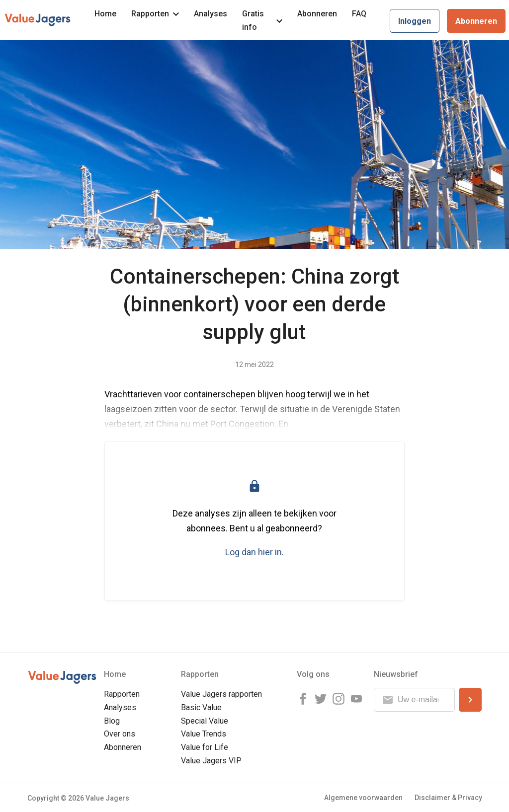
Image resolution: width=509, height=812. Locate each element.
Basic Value (201, 707)
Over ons (120, 734)
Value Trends (204, 734)
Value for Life (205, 747)
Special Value (205, 721)
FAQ (359, 14)
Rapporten (155, 14)
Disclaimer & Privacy (448, 798)
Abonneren (317, 14)
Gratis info (262, 20)
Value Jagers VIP (211, 761)
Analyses (211, 14)
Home (105, 14)
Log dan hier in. (254, 552)
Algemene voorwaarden (363, 798)
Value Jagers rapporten (221, 694)
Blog (112, 721)
